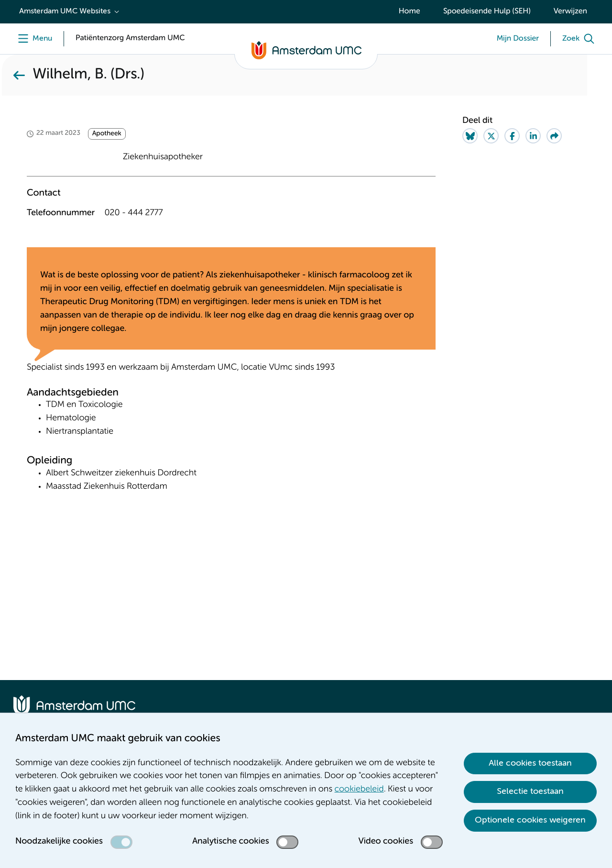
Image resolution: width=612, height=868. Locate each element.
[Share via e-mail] (554, 136)
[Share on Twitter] (491, 136)
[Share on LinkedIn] (533, 136)
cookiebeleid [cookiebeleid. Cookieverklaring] (359, 790)
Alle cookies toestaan (530, 763)
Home (410, 11)
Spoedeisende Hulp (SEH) (487, 11)
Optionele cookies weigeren (530, 820)
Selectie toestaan (530, 791)
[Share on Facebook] (512, 136)
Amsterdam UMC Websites (65, 11)
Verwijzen (570, 11)
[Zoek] (580, 39)
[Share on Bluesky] (470, 136)
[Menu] (33, 39)
